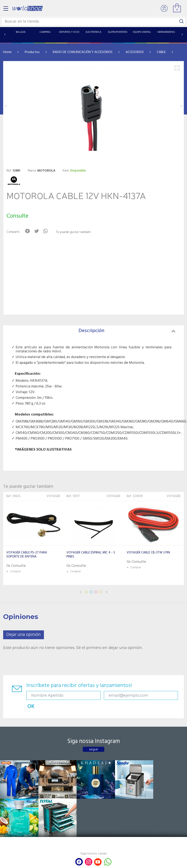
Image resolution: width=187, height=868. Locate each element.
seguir (94, 738)
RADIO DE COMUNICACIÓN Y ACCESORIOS (83, 52)
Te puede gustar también (75, 232)
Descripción (127, 331)
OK (139, 696)
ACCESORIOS (135, 52)
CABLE (161, 52)
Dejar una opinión (24, 635)
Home (7, 52)
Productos (32, 52)
